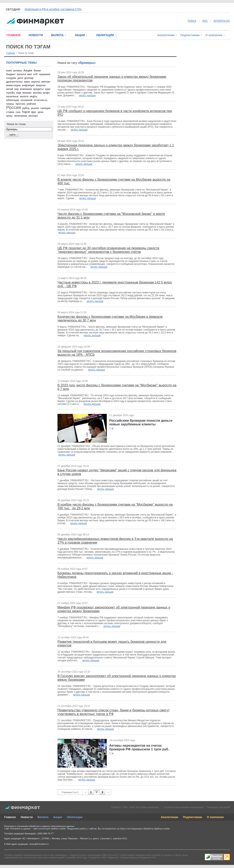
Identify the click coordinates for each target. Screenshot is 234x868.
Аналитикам (166, 35)
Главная (10, 53)
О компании (214, 35)
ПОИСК (192, 21)
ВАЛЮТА (57, 35)
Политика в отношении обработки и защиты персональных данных (39, 826)
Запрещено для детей (218, 807)
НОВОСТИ (36, 35)
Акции (58, 817)
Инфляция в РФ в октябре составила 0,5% (53, 9)
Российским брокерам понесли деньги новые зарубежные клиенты (141, 422)
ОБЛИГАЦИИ (105, 35)
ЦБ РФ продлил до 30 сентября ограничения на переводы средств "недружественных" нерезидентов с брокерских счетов (108, 250)
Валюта (43, 817)
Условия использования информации (183, 807)
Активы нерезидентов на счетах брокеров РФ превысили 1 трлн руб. (139, 747)
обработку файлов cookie (156, 829)
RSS (205, 21)
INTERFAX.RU (222, 21)
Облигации (75, 817)
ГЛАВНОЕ (14, 35)
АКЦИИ (80, 35)
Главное (10, 817)
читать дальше (87, 95)
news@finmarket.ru (39, 844)
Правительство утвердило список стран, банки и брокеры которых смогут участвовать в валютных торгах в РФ (114, 712)
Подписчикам (190, 35)
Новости (27, 817)
